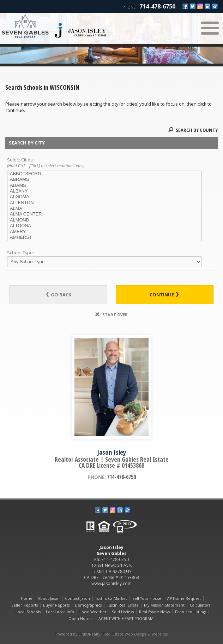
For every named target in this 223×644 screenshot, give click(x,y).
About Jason (49, 598)
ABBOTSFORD (104, 174)
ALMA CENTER (104, 214)
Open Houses (81, 619)
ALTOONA (104, 226)
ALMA (104, 208)
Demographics (88, 605)
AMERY (104, 232)
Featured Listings (191, 612)
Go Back (59, 295)
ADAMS (104, 185)
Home (27, 598)
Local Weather (93, 612)
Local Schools (28, 612)
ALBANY (104, 191)
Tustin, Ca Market (111, 598)
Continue (164, 295)
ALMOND (104, 220)
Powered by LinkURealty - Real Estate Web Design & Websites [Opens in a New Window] (111, 634)
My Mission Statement (164, 605)
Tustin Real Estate (123, 605)
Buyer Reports (56, 605)
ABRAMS (104, 179)
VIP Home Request (184, 598)
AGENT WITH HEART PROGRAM (126, 619)
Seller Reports (25, 605)
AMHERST (104, 237)
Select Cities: (111, 163)
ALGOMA (104, 197)
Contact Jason (77, 598)
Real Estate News (154, 612)
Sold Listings (123, 612)
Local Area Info (60, 612)
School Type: (20, 253)
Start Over (111, 315)
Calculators (200, 605)
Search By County (193, 130)
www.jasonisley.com (111, 583)
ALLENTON (104, 203)
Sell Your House (147, 598)
